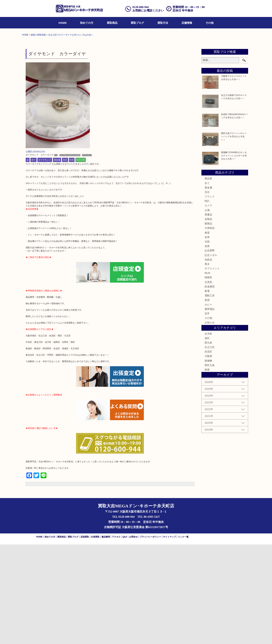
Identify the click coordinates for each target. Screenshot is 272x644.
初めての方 (87, 23)
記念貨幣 (210, 350)
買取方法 (163, 23)
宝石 (65, 260)
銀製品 (208, 323)
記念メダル (211, 355)
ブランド (210, 296)
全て (34, 260)
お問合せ (134, 636)
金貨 (207, 346)
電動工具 (210, 395)
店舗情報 (187, 23)
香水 (207, 364)
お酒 (207, 310)
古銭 (207, 341)
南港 (207, 469)
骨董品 (208, 314)
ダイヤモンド (45, 260)
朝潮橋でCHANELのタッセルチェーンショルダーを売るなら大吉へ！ (234, 255)
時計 (207, 301)
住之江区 (81, 260)
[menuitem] (63, 23)
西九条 (208, 442)
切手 (207, 413)
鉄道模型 (210, 386)
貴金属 (57, 260)
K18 (72, 260)
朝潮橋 (208, 460)
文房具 (208, 382)
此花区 (208, 451)
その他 (210, 23)
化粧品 (208, 359)
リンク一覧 (183, 636)
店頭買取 (85, 636)
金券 (207, 337)
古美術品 (210, 328)
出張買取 (95, 636)
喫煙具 (208, 377)
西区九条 (210, 465)
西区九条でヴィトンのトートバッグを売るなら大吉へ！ (234, 236)
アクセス (116, 636)
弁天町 (208, 433)
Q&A (125, 636)
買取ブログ (137, 23)
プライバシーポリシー (150, 636)
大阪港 (208, 456)
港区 (207, 438)
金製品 (208, 319)
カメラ (208, 305)
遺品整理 (106, 636)
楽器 (207, 400)
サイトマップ (170, 636)
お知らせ (210, 422)
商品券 (208, 278)
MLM (207, 373)
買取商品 (112, 23)
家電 (207, 391)
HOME (63, 23)
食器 (207, 332)
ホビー (208, 404)
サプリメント (212, 368)
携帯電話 (210, 409)
